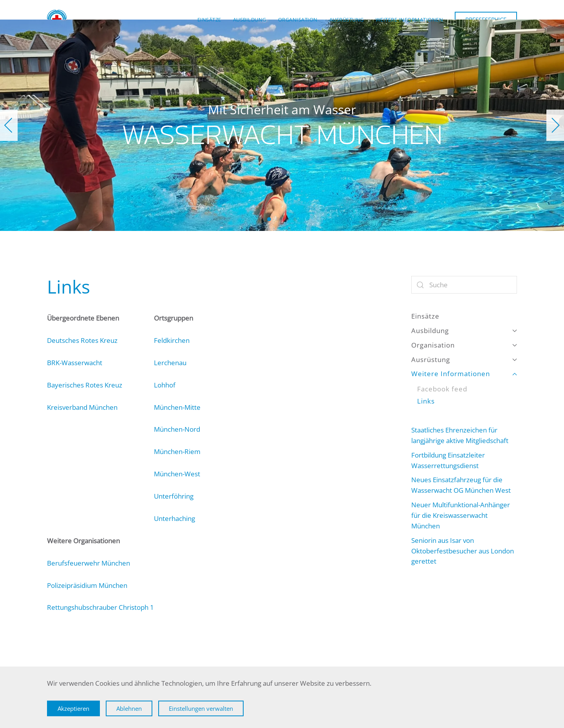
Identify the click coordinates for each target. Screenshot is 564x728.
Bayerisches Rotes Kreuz (85, 385)
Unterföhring (174, 496)
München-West (177, 474)
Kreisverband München (82, 407)
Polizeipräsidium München (87, 585)
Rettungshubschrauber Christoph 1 (100, 607)
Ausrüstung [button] (347, 20)
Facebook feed (442, 389)
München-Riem (177, 451)
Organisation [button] (298, 20)
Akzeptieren (73, 708)
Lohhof (165, 385)
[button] (9, 125)
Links (426, 401)
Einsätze (209, 20)
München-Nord (177, 429)
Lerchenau (170, 363)
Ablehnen (129, 708)
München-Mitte (177, 407)
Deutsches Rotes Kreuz (82, 340)
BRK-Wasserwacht (75, 363)
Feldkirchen (172, 340)
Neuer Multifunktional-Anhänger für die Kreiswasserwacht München (461, 515)
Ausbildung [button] (250, 20)
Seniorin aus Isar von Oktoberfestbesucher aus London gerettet (463, 551)
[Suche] (464, 285)
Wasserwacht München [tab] (269, 219)
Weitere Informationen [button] (409, 20)
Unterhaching (174, 518)
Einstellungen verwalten (201, 708)
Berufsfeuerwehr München (89, 563)
